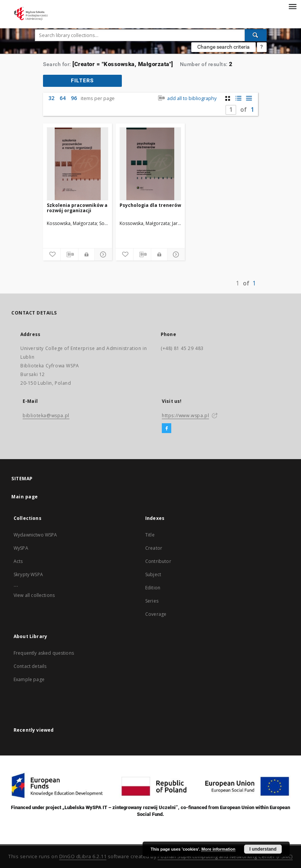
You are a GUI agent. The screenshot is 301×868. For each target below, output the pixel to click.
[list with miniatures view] (238, 98)
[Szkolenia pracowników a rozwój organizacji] (78, 164)
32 (51, 98)
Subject (153, 574)
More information (218, 849)
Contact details (30, 666)
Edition (153, 588)
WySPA (21, 548)
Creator (154, 548)
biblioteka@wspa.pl (46, 415)
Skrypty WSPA (28, 574)
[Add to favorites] (52, 254)
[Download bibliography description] (69, 254)
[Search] (256, 35)
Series (152, 601)
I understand (263, 849)
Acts (18, 561)
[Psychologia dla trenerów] (150, 164)
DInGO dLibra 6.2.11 (83, 856)
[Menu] (292, 6)
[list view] (249, 98)
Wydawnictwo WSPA (35, 535)
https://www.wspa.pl (185, 415)
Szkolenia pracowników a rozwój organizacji (77, 208)
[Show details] (102, 254)
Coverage (156, 614)
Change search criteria (223, 47)
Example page (29, 679)
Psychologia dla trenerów (150, 205)
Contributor (158, 561)
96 (74, 98)
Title (150, 535)
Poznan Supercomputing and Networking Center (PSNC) (225, 856)
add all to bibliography (187, 98)
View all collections (34, 595)
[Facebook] (167, 429)
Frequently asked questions (44, 653)
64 (63, 98)
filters (82, 80)
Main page (25, 497)
